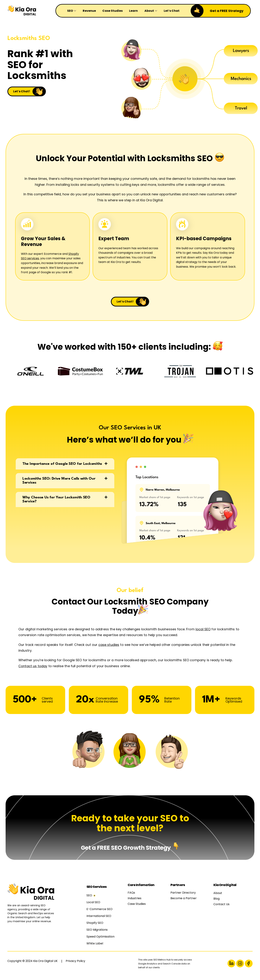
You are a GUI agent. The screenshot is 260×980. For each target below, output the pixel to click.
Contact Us (221, 908)
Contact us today (33, 670)
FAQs (131, 897)
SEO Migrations (97, 934)
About (218, 897)
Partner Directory (183, 897)
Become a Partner (184, 902)
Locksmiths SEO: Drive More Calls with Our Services (59, 485)
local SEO (203, 633)
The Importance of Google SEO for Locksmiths (62, 468)
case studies (109, 649)
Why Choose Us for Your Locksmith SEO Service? (56, 504)
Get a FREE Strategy (227, 11)
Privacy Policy (75, 965)
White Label (95, 948)
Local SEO (93, 906)
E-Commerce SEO (99, 913)
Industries (135, 902)
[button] (65, 468)
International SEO (99, 920)
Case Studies (137, 908)
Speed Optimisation (100, 941)
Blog (216, 903)
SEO (89, 899)
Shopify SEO (95, 927)
